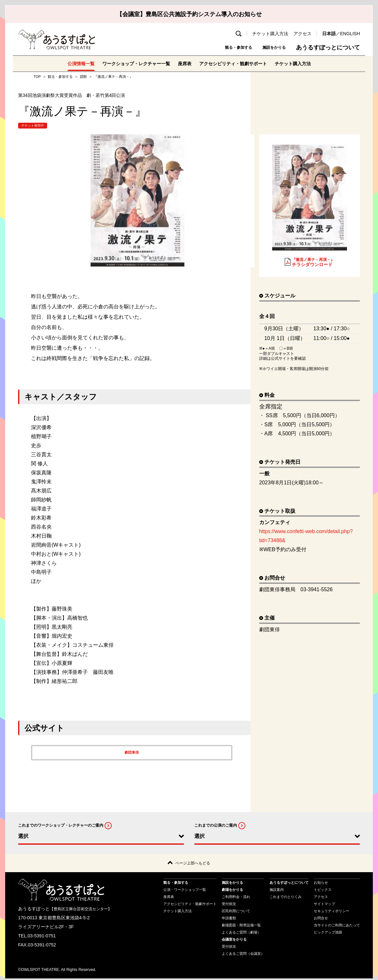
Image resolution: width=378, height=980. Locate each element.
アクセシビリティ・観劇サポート (238, 63)
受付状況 (229, 905)
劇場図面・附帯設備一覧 (241, 926)
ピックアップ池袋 (328, 934)
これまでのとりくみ (286, 898)
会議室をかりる (234, 941)
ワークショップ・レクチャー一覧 (130, 63)
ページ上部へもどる (193, 864)
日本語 (329, 34)
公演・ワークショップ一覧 (185, 891)
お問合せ (321, 919)
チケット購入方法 (270, 34)
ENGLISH (350, 34)
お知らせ (321, 884)
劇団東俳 (132, 753)
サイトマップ (324, 905)
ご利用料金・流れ (236, 898)
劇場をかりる (232, 891)
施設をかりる (268, 47)
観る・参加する (220, 47)
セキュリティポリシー (332, 912)
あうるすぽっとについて (328, 47)
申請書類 (229, 919)
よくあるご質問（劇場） (241, 934)
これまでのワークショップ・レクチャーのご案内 (61, 825)
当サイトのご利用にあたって (337, 926)
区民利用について (236, 912)
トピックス (323, 891)
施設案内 (277, 891)
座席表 (184, 63)
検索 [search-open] (239, 34)
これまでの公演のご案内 (216, 825)
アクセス (302, 34)
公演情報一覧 (68, 63)
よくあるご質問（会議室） (243, 955)
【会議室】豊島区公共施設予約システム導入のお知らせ (189, 14)
